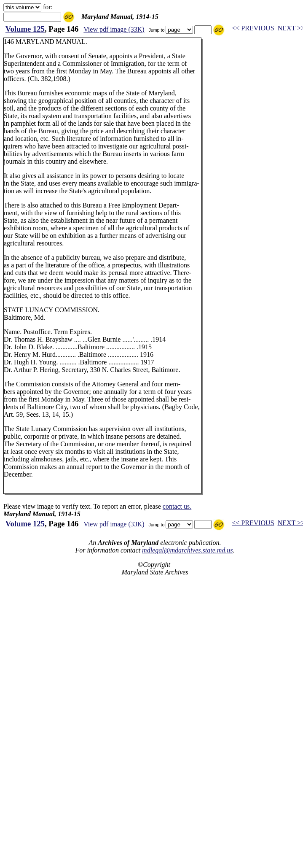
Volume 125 (25, 29)
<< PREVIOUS (253, 28)
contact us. (177, 506)
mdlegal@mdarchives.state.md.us (187, 550)
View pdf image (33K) (114, 29)
